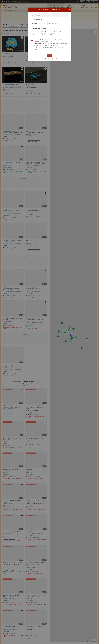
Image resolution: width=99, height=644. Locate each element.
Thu (62, 31)
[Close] (69, 10)
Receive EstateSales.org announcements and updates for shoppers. (49, 48)
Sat (45, 34)
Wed (54, 31)
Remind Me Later (46, 58)
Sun (54, 34)
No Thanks (55, 58)
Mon (36, 31)
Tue (45, 31)
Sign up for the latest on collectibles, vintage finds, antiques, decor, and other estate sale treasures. (51, 44)
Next (49, 55)
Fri (36, 34)
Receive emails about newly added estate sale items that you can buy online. (50, 41)
